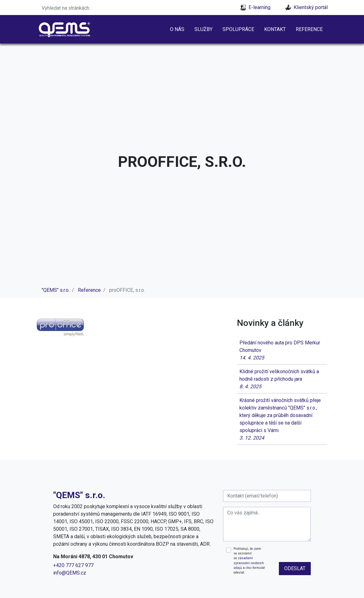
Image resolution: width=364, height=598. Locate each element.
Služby (203, 29)
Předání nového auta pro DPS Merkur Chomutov (282, 351)
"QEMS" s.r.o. (56, 290)
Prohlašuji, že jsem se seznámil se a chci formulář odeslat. (249, 561)
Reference (309, 29)
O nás (177, 29)
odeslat (295, 568)
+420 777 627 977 (73, 565)
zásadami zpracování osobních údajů (249, 563)
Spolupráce (238, 29)
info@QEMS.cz (70, 573)
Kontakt (275, 29)
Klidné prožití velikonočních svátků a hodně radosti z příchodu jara (282, 379)
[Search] (77, 8)
